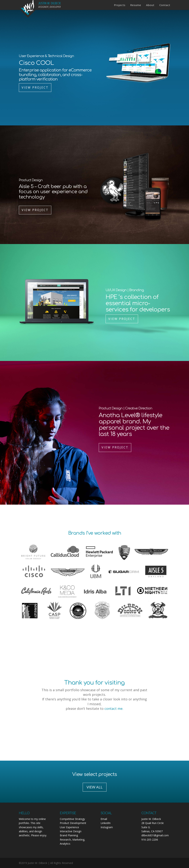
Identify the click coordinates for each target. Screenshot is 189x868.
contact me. (114, 709)
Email (104, 819)
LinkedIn (106, 823)
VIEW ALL (95, 787)
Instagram (107, 827)
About (150, 5)
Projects (120, 5)
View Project (35, 87)
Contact (165, 5)
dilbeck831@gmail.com (155, 835)
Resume (136, 5)
